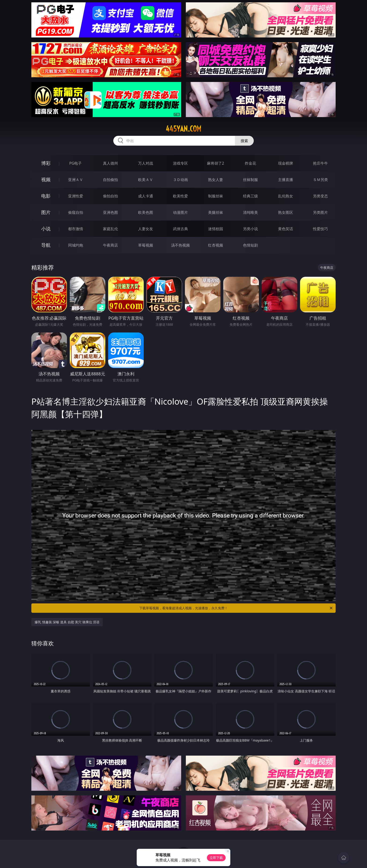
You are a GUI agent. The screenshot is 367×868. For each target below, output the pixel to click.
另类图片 (320, 212)
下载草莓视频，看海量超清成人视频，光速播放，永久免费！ (236, 608)
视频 (46, 179)
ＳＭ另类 (320, 180)
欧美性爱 (180, 196)
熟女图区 (286, 212)
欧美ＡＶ (146, 180)
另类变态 (320, 196)
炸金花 (250, 163)
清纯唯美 (250, 212)
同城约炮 (76, 245)
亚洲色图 (110, 212)
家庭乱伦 (110, 229)
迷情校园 (216, 229)
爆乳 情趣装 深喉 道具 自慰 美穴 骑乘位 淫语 (67, 622)
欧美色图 (146, 212)
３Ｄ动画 (180, 180)
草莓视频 (146, 245)
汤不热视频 (180, 245)
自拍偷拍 (110, 180)
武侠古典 (180, 229)
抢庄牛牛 (320, 163)
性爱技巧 (320, 229)
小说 (46, 229)
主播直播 (286, 180)
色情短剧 (250, 245)
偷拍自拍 (110, 196)
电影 (46, 196)
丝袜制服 (250, 180)
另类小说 (250, 229)
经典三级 (250, 196)
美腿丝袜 (216, 212)
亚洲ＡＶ (76, 180)
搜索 (244, 141)
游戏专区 (180, 163)
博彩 (46, 163)
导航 (46, 245)
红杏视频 (216, 245)
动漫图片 (180, 212)
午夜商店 (110, 245)
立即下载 (216, 858)
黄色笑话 (286, 229)
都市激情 (76, 229)
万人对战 (146, 163)
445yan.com (183, 129)
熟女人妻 (216, 180)
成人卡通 (146, 196)
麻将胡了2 (215, 163)
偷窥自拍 (76, 212)
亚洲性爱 (76, 196)
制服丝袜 (216, 196)
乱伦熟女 (286, 196)
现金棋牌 (286, 163)
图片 (46, 212)
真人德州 (110, 163)
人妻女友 (146, 229)
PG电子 (75, 163)
